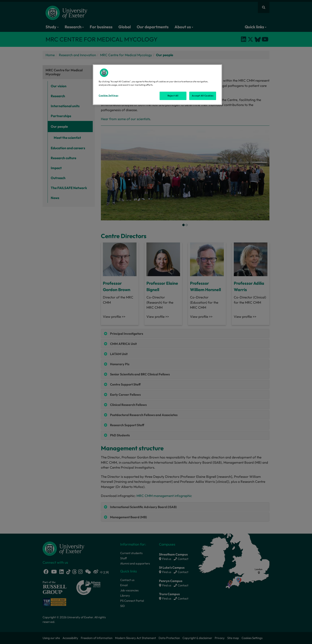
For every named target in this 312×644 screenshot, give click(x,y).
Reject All (173, 96)
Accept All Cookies (203, 96)
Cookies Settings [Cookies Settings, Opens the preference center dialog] (108, 95)
